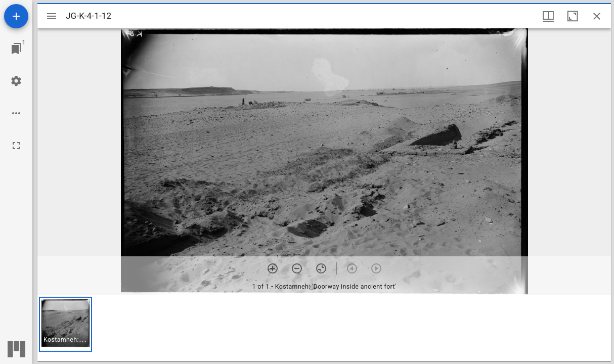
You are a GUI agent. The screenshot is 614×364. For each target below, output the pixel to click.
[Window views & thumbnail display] (548, 16)
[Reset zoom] (321, 268)
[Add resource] (16, 16)
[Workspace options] (16, 113)
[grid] (324, 328)
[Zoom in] (273, 268)
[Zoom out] (297, 268)
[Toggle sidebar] (52, 16)
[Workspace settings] (16, 81)
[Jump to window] (16, 49)
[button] (65, 324)
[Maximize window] (573, 16)
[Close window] (597, 16)
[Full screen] (16, 146)
